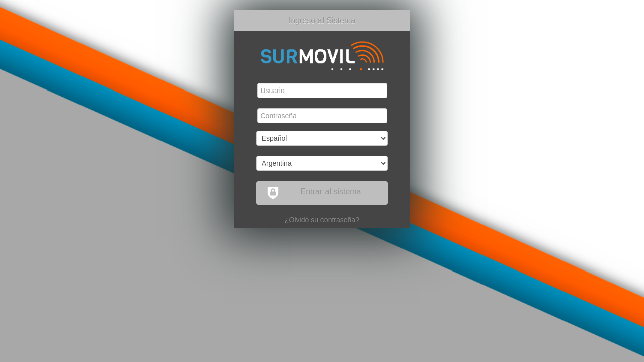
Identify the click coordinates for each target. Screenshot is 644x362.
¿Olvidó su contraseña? (322, 220)
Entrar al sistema (314, 193)
